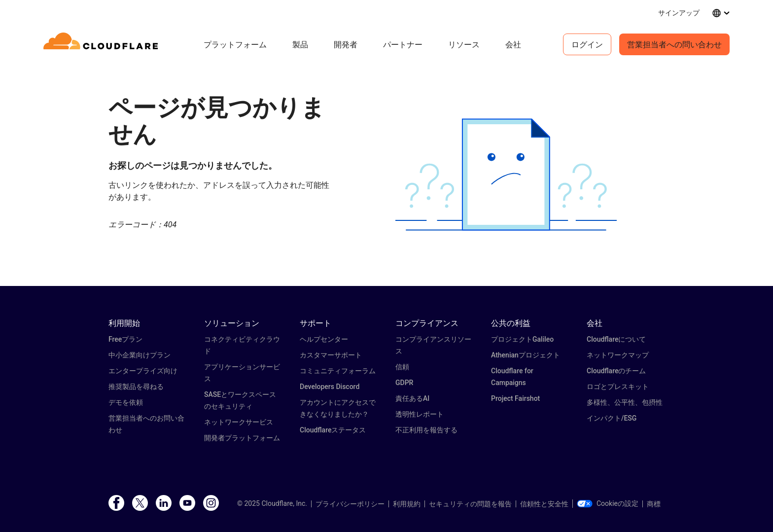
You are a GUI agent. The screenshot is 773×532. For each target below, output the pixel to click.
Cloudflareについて (616, 339)
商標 (654, 504)
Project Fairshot (515, 398)
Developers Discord (330, 387)
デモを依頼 (126, 402)
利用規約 (407, 504)
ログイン (587, 44)
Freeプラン (125, 339)
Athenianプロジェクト (526, 355)
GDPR (404, 383)
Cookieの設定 (608, 503)
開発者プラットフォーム (242, 438)
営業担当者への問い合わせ (674, 44)
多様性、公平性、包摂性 (625, 402)
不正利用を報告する (426, 430)
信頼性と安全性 (544, 504)
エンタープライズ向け (143, 371)
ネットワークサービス (239, 422)
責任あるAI (412, 398)
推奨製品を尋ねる (136, 387)
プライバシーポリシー (350, 504)
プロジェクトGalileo (522, 339)
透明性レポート (420, 414)
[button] (506, 175)
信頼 (402, 367)
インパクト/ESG (612, 418)
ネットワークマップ (618, 355)
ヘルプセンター (324, 339)
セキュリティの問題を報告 (470, 504)
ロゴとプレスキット (618, 387)
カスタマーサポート (331, 355)
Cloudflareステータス (333, 430)
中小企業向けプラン (140, 355)
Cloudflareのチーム (616, 371)
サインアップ (679, 13)
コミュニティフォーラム (338, 371)
